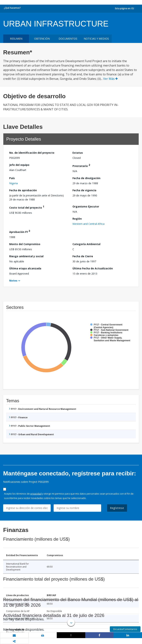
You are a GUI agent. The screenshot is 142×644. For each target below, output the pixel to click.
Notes (13, 281)
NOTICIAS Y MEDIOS (96, 39)
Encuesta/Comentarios (125, 629)
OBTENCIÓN (42, 39)
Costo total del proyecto (27, 207)
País (12, 178)
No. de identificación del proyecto (32, 153)
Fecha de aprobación (23, 190)
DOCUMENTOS (68, 39)
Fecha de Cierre (83, 256)
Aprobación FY (20, 231)
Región (77, 219)
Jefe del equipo (19, 165)
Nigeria (13, 183)
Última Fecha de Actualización (93, 268)
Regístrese (117, 508)
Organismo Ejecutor (86, 206)
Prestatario (81, 165)
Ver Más (110, 79)
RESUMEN (16, 39)
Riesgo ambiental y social (26, 256)
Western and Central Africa (88, 224)
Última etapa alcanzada (25, 268)
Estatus (78, 153)
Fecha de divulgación (86, 178)
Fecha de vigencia (84, 190)
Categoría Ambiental (86, 244)
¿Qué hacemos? (12, 8)
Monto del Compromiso (25, 244)
